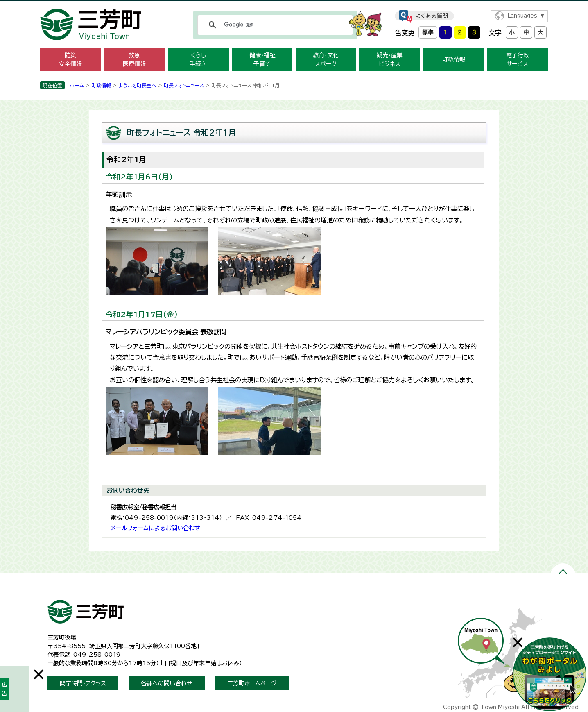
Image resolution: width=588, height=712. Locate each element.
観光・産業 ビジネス (390, 60)
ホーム (77, 85)
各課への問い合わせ (167, 683)
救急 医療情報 (134, 60)
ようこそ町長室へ (137, 85)
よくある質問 (432, 16)
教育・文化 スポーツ (326, 60)
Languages (522, 16)
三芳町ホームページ (252, 683)
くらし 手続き (198, 60)
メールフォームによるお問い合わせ (155, 528)
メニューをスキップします (294, 6)
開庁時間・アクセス (83, 683)
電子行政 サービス (518, 60)
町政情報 (454, 59)
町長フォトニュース (184, 85)
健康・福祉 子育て (262, 60)
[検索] (274, 25)
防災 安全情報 (70, 60)
